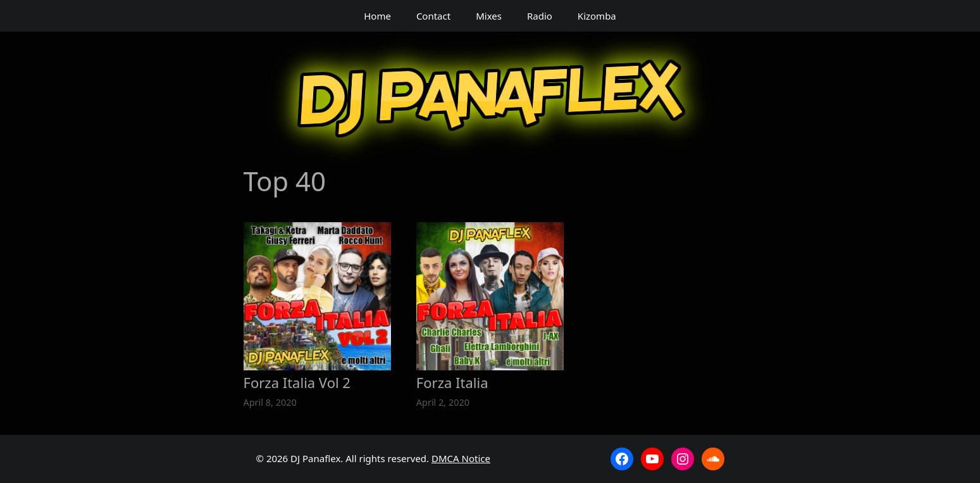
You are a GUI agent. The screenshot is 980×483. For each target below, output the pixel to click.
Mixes (489, 16)
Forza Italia (452, 382)
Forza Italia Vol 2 (297, 382)
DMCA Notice (461, 458)
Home (377, 16)
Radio (540, 16)
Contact (433, 16)
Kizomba (597, 16)
